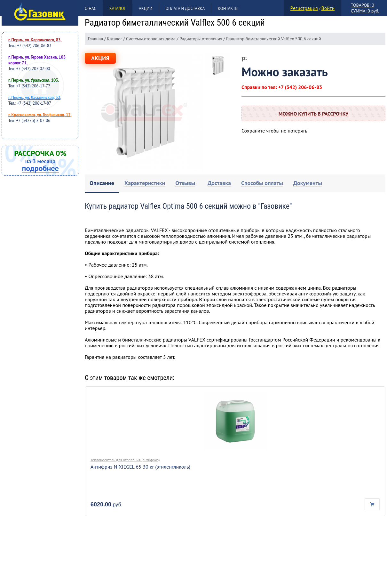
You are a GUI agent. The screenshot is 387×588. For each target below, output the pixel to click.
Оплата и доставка (185, 8)
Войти (328, 8)
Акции (146, 8)
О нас (91, 8)
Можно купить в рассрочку (313, 114)
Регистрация (304, 8)
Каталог (118, 8)
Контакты (228, 8)
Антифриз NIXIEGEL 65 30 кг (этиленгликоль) (140, 467)
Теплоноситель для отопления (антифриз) (125, 460)
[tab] (102, 184)
